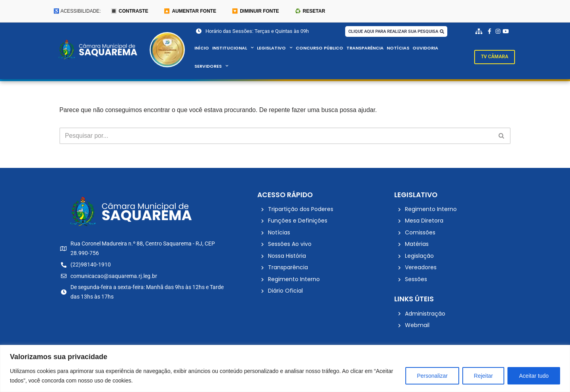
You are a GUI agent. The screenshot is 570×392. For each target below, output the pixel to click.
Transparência (365, 48)
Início (202, 48)
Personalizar (432, 376)
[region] (285, 368)
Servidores (212, 67)
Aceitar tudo (534, 376)
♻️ (310, 11)
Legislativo (275, 48)
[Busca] (276, 136)
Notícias (398, 48)
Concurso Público (320, 48)
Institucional (233, 48)
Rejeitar (483, 376)
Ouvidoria (426, 48)
